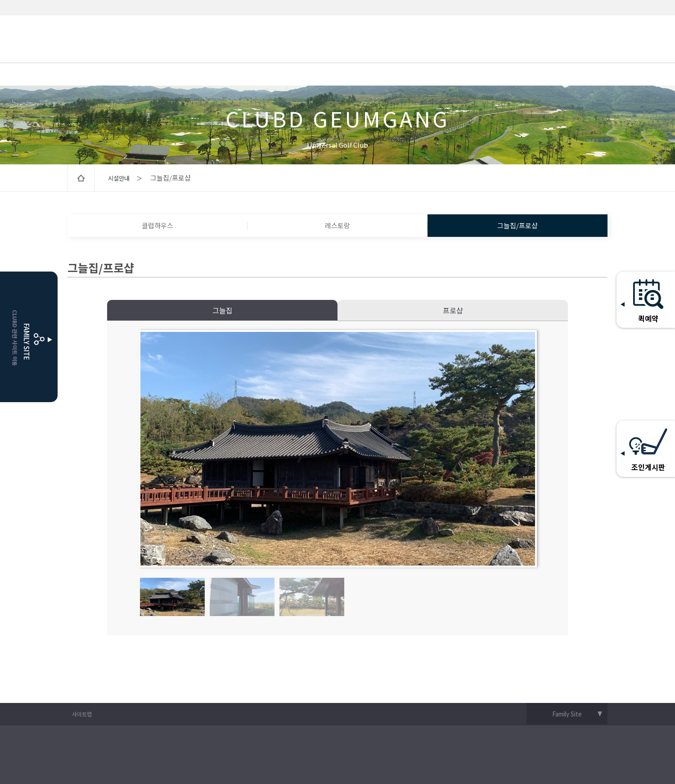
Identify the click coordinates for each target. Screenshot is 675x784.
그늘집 (223, 310)
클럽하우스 (157, 225)
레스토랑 (337, 225)
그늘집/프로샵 (517, 225)
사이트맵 (82, 714)
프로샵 (453, 310)
